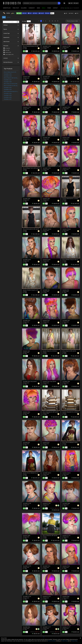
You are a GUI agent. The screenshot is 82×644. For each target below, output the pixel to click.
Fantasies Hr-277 (66, 627)
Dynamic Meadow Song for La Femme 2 (32, 290)
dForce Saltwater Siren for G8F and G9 (71, 77)
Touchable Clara (66, 381)
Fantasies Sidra (66, 138)
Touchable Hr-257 (8, 99)
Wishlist (47, 13)
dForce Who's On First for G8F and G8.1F (13, 84)
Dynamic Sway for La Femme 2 (50, 351)
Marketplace (7, 8)
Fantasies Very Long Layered (49, 381)
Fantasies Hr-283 (66, 46)
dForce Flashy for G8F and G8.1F (11, 78)
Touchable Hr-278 (27, 596)
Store (30, 13)
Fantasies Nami (26, 77)
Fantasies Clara (26, 412)
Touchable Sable (66, 503)
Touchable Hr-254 (8, 95)
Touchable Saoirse (47, 473)
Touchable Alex (46, 290)
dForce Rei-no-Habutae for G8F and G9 (71, 442)
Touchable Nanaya (47, 229)
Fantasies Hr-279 (66, 536)
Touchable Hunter (27, 260)
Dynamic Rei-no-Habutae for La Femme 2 (32, 473)
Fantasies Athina (27, 138)
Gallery (35, 13)
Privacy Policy (74, 641)
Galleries (24, 8)
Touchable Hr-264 (8, 93)
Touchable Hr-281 (47, 168)
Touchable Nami (46, 77)
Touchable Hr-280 (8, 97)
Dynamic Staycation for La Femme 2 (71, 412)
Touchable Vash (66, 320)
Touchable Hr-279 (27, 566)
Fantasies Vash (26, 351)
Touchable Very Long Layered (30, 381)
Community (32, 8)
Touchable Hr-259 (8, 89)
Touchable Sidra (46, 138)
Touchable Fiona (46, 566)
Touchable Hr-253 (8, 74)
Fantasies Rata (66, 596)
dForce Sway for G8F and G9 (69, 351)
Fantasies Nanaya (66, 229)
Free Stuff (16, 8)
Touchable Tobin (27, 199)
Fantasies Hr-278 (46, 596)
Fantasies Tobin (46, 199)
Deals (44, 8)
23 (55, 21)
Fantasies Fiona (66, 566)
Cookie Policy (65, 641)
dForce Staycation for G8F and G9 (50, 412)
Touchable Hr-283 (47, 46)
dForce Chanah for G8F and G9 (50, 536)
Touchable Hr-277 (47, 627)
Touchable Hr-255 (8, 88)
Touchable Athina (66, 107)
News (38, 8)
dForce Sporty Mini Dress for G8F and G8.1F (14, 91)
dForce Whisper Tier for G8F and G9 (31, 168)
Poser (49, 8)
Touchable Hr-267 (8, 80)
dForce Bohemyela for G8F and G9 (31, 229)
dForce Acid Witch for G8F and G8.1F (12, 86)
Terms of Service (52, 641)
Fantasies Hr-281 (66, 168)
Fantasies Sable (27, 536)
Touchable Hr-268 (8, 82)
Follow (19, 13)
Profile (24, 13)
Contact (55, 8)
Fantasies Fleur (46, 320)
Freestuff (41, 13)
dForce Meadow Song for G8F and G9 (71, 260)
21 (50, 21)
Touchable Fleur (27, 320)
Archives (9, 17)
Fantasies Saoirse (66, 473)
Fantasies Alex (66, 290)
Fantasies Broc (46, 442)
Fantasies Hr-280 (46, 503)
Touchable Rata (26, 627)
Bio (52, 13)
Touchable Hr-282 (47, 107)
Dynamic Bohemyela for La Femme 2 (71, 199)
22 (52, 21)
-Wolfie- (26, 49)
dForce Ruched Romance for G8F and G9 (32, 46)
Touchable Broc (26, 442)
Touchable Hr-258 (8, 76)
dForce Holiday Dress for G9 (10, 72)
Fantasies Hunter (46, 260)
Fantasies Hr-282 (27, 107)
